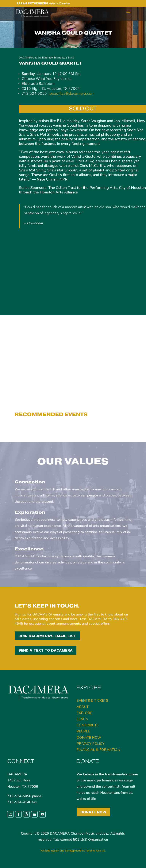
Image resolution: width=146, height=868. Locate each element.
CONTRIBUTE (88, 725)
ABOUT (83, 707)
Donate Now (93, 812)
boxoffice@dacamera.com (72, 94)
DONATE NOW (89, 738)
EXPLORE (84, 713)
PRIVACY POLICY (90, 744)
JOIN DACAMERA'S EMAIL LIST (47, 636)
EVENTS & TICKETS (92, 701)
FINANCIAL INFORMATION (98, 750)
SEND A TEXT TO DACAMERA (46, 650)
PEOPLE (83, 731)
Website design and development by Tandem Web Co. (73, 851)
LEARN (82, 719)
